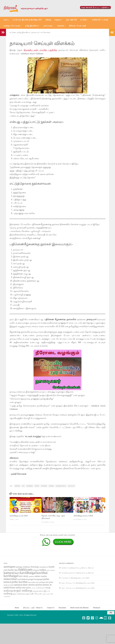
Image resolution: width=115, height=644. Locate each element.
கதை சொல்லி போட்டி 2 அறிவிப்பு (95, 8)
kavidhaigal (30, 486)
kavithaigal (44, 486)
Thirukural (97, 608)
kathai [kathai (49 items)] (48, 570)
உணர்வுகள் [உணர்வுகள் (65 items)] (41, 588)
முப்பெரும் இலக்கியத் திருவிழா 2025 (27, 20)
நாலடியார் (35, 32)
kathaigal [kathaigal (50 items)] (52, 570)
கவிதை (48, 20)
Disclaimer (62, 608)
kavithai (37, 486)
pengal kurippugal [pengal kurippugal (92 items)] (36, 579)
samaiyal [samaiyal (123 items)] (18, 585)
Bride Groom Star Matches (80, 608)
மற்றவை (61, 26)
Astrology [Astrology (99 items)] (35, 567)
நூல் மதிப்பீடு (72, 20)
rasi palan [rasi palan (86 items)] (49, 582)
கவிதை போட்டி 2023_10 (85, 573)
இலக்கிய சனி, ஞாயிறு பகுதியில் (40, 50)
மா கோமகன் (45, 32)
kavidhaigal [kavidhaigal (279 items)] (28, 573)
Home (17, 608)
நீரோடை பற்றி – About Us (33, 608)
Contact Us (51, 608)
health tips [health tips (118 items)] (13, 570)
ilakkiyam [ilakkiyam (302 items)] (25, 569)
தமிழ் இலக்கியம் (32, 26)
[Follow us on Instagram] (97, 618)
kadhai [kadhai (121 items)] (43, 570)
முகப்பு (6, 20)
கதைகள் (58, 20)
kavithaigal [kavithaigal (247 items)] (11, 576)
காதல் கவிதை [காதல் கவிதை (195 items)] (23, 591)
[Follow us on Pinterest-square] (92, 618)
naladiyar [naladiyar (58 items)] (31, 576)
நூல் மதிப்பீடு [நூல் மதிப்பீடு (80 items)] (32, 594)
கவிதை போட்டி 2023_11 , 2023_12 (82, 568)
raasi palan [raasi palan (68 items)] (32, 582)
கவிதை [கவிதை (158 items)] (8, 591)
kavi (23, 486)
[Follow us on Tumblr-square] (110, 618)
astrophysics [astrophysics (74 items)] (44, 567)
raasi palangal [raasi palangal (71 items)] (40, 582)
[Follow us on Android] (101, 618)
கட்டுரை (83, 20)
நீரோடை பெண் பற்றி (78, 26)
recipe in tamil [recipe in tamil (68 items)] (8, 585)
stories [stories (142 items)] (39, 585)
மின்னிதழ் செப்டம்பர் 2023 (80, 578)
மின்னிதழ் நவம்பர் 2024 (83, 516)
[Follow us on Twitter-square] (88, 618)
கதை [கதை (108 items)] (48, 588)
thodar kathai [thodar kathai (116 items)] (15, 588)
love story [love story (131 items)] (23, 576)
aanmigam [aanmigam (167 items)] (9, 567)
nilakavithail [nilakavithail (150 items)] (10, 579)
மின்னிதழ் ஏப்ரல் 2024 (19, 516)
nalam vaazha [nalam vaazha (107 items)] (41, 576)
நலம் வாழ (48, 26)
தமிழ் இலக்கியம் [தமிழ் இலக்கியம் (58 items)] (38, 591)
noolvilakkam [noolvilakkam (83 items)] (23, 579)
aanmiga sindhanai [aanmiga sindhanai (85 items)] (23, 567)
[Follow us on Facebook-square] (84, 618)
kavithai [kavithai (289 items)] (42, 573)
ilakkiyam (17, 486)
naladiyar (51, 486)
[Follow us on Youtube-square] (105, 618)
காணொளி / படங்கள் (100, 20)
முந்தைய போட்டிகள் (12, 26)
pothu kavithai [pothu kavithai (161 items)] (20, 582)
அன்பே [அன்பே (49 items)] (33, 588)
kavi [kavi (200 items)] (17, 573)
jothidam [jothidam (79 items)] (36, 570)
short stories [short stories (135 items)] (29, 585)
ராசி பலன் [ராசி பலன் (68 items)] (42, 594)
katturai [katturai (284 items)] (9, 573)
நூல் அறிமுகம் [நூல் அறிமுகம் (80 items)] (19, 594)
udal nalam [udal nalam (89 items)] (26, 588)
